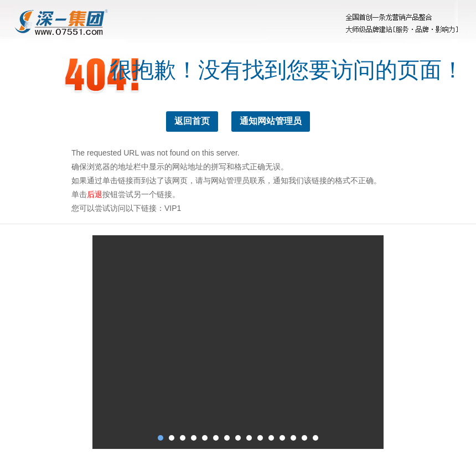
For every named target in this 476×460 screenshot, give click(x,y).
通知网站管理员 (271, 121)
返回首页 (192, 121)
